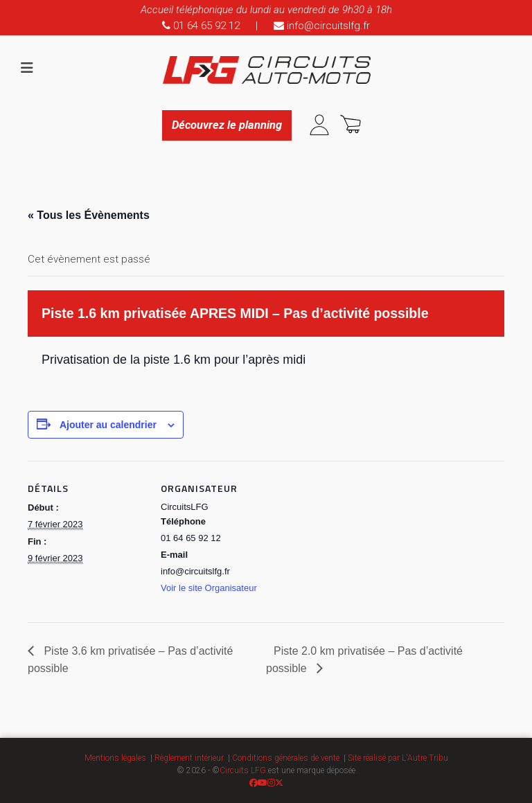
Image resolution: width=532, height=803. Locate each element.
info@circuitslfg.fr (322, 26)
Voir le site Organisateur (209, 588)
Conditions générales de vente (286, 758)
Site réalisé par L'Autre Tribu (398, 758)
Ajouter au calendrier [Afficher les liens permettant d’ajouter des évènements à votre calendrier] (108, 425)
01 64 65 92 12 (201, 26)
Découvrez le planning (227, 125)
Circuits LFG (243, 770)
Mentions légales (115, 758)
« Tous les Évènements (89, 215)
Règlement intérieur (189, 758)
